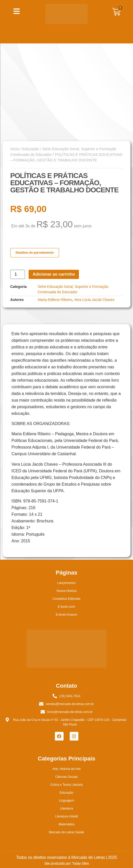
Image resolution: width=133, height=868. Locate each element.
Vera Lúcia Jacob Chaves (94, 300)
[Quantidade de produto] (18, 274)
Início (15, 149)
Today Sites (80, 863)
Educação (31, 149)
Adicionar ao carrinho (54, 274)
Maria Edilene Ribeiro (55, 300)
